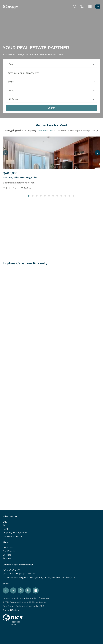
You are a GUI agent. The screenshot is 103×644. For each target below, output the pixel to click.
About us (8, 548)
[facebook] (6, 590)
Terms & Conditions (12, 598)
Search (52, 108)
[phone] (82, 6)
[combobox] (52, 73)
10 (65, 196)
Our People (9, 551)
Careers (7, 555)
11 (69, 196)
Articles (7, 558)
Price (52, 82)
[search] (75, 6)
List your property (12, 536)
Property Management (15, 533)
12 (73, 196)
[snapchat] (36, 590)
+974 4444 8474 (11, 570)
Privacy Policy (31, 598)
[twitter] (13, 590)
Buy (5, 522)
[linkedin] (28, 590)
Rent (5, 529)
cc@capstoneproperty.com (19, 574)
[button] (90, 7)
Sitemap (45, 598)
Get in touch (45, 130)
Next (98, 153)
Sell (5, 525)
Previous (5, 153)
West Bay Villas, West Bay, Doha (20, 178)
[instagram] (21, 590)
